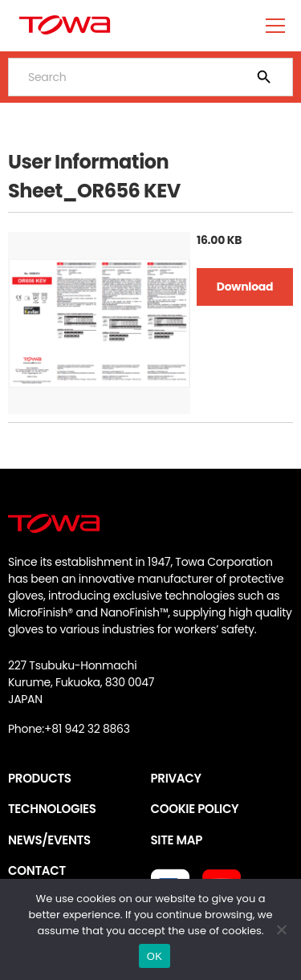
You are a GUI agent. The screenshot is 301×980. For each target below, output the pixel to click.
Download (245, 287)
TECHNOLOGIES (52, 809)
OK (155, 956)
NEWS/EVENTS (49, 840)
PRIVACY (176, 778)
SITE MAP (177, 840)
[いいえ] (281, 929)
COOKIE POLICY (195, 809)
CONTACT (37, 870)
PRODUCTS (40, 778)
